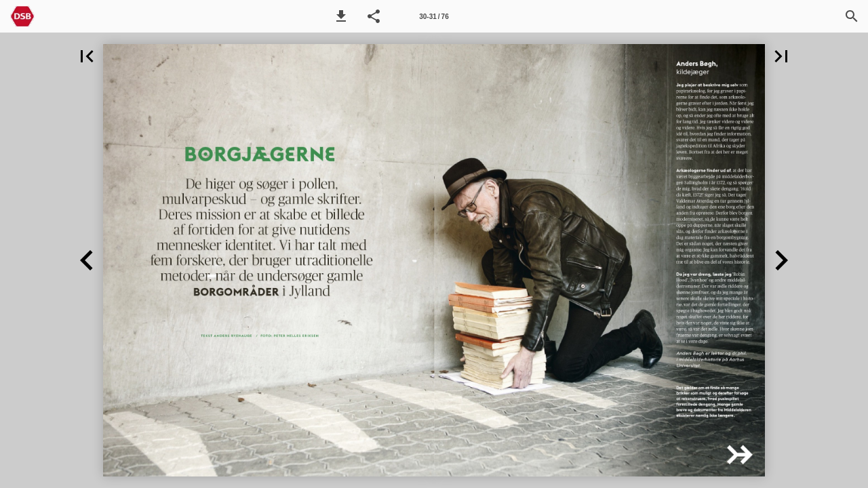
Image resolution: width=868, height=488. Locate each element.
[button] (341, 16)
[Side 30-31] (434, 16)
